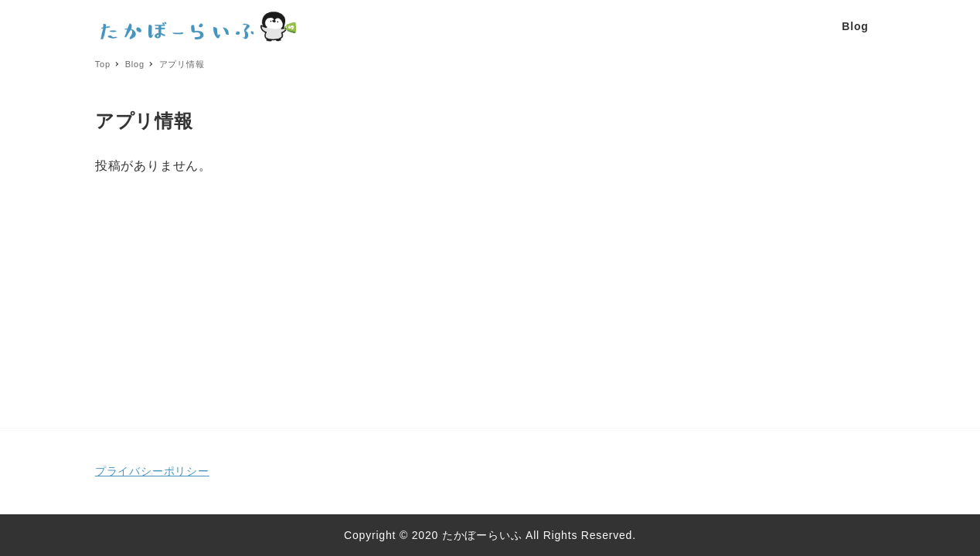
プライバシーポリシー (152, 471)
